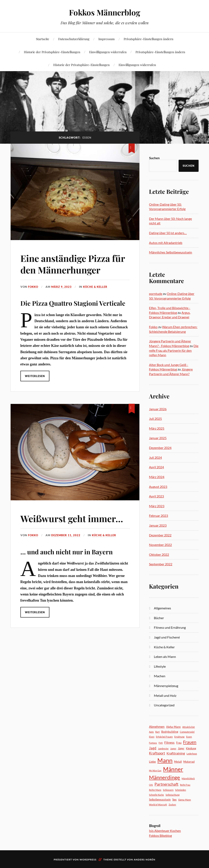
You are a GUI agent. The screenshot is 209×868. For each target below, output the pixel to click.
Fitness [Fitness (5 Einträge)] (169, 742)
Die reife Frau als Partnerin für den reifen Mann (174, 350)
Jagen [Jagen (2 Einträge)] (173, 748)
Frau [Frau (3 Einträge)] (179, 743)
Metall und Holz (165, 695)
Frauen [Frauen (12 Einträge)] (190, 742)
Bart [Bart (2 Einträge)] (157, 732)
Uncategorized (164, 705)
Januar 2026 (158, 409)
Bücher (159, 618)
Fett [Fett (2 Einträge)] (161, 743)
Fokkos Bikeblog (160, 835)
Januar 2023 (158, 525)
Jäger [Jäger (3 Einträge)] (181, 748)
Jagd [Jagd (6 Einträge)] (153, 748)
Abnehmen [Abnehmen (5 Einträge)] (157, 726)
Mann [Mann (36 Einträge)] (165, 760)
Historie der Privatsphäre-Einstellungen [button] (52, 52)
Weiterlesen (35, 376)
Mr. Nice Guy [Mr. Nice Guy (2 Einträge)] (155, 770)
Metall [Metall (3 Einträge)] (178, 762)
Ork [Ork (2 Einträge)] (151, 785)
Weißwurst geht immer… (72, 518)
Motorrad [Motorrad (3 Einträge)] (189, 762)
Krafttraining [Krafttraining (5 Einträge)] (176, 753)
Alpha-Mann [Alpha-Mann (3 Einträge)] (173, 727)
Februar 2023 (158, 516)
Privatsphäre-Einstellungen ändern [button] (148, 39)
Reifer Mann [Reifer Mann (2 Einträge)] (155, 790)
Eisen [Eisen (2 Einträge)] (152, 737)
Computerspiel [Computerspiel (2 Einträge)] (187, 732)
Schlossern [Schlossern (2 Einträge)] (168, 790)
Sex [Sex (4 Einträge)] (174, 799)
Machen (160, 676)
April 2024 (156, 467)
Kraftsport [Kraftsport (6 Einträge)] (157, 753)
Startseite (43, 39)
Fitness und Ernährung (170, 627)
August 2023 (158, 487)
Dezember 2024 (160, 448)
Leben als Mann (165, 657)
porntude (156, 294)
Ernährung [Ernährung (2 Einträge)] (179, 737)
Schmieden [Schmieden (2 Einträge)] (181, 790)
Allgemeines (162, 608)
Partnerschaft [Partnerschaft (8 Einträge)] (166, 784)
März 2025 (157, 428)
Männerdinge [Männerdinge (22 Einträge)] (165, 777)
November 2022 (160, 545)
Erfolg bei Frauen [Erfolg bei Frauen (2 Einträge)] (164, 737)
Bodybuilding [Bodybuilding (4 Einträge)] (170, 732)
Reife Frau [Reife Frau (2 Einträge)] (185, 785)
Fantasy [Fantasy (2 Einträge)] (153, 743)
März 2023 (157, 506)
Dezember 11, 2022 (66, 535)
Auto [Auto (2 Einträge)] (151, 732)
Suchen (154, 158)
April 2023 (156, 496)
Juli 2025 (155, 419)
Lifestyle (160, 666)
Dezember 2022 (160, 535)
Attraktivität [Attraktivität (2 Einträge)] (188, 727)
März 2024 (157, 477)
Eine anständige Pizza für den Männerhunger (73, 264)
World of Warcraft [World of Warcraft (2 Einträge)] (158, 805)
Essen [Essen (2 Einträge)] (189, 737)
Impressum (107, 39)
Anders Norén (145, 860)
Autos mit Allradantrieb (166, 243)
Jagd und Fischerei (167, 637)
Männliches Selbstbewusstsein (171, 252)
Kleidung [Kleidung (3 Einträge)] (191, 748)
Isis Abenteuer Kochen (165, 831)
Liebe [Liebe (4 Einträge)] (152, 762)
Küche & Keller (95, 287)
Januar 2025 (158, 438)
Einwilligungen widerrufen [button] (108, 52)
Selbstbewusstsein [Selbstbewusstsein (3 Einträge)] (160, 800)
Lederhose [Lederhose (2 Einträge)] (192, 754)
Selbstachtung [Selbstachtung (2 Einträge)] (173, 795)
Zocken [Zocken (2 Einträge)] (172, 805)
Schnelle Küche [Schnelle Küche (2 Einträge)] (156, 795)
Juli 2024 (155, 457)
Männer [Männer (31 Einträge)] (173, 769)
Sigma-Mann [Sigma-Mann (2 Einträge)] (185, 800)
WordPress (88, 860)
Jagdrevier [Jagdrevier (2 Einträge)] (163, 748)
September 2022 (161, 564)
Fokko (33, 287)
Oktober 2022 (159, 554)
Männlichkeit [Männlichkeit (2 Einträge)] (188, 778)
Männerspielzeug (166, 686)
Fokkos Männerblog (105, 12)
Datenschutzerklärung (74, 39)
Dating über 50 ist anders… (168, 233)
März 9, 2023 (61, 287)
